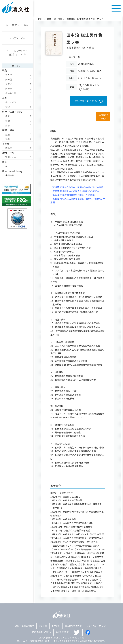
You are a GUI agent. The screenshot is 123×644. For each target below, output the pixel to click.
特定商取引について (42, 632)
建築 (8, 139)
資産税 (9, 84)
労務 (8, 125)
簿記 (8, 107)
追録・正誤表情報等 (25, 626)
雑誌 (8, 166)
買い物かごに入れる (86, 101)
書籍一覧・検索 (55, 19)
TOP (40, 19)
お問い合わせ (62, 632)
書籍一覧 (10, 175)
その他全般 (11, 93)
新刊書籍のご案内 (17, 25)
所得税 (9, 79)
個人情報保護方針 (73, 626)
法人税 (9, 75)
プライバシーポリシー (97, 626)
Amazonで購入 (104, 117)
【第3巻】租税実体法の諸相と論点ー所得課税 (72, 195)
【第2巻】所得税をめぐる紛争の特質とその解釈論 (75, 191)
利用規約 (56, 626)
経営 (8, 116)
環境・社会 (11, 157)
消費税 (9, 89)
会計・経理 (11, 102)
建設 (8, 134)
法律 (8, 121)
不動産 (9, 148)
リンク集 (43, 626)
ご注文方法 (17, 38)
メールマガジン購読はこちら (17, 53)
